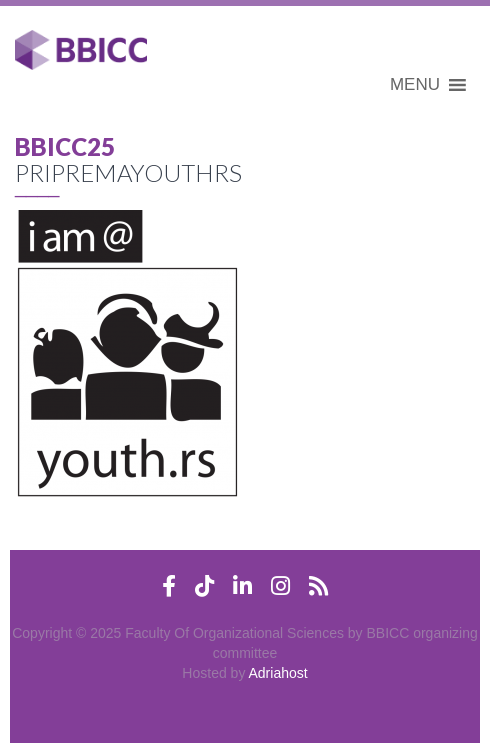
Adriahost (278, 673)
